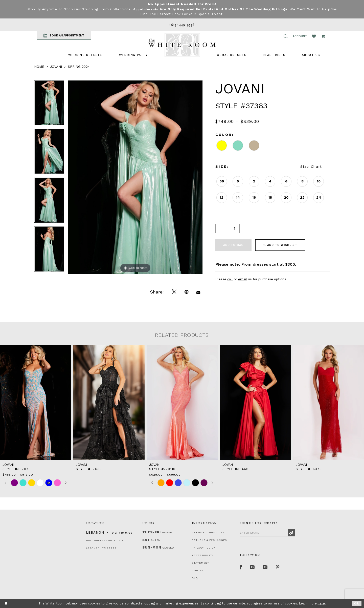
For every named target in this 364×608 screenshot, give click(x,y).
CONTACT (199, 570)
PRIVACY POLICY (203, 548)
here (321, 603)
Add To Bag (233, 245)
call (230, 279)
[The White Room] (182, 45)
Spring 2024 (79, 66)
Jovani (56, 66)
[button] (286, 36)
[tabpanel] (49, 105)
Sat (146, 540)
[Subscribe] (291, 533)
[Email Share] (198, 292)
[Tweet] (174, 292)
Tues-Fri (152, 532)
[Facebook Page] (241, 568)
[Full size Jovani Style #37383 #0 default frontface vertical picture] (135, 177)
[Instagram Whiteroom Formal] (253, 568)
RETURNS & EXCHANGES (209, 540)
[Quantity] (227, 228)
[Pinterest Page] (279, 568)
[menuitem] (85, 55)
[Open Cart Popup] (323, 36)
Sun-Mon (152, 547)
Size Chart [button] (311, 166)
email (243, 279)
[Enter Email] (267, 533)
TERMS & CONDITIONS (208, 532)
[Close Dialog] (6, 604)
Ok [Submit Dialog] (357, 603)
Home (39, 66)
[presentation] (36, 402)
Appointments (146, 9)
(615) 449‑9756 (121, 533)
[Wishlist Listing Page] (314, 36)
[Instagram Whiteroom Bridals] (267, 568)
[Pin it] (186, 292)
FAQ (195, 578)
